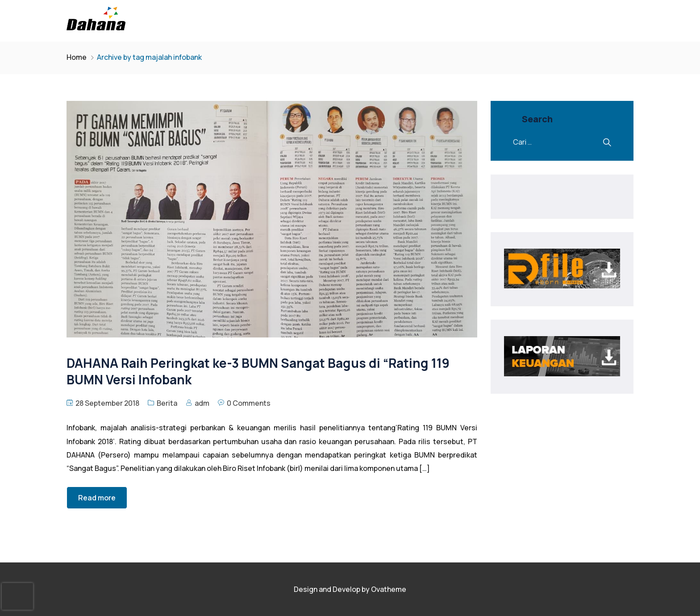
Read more (97, 498)
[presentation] (17, 596)
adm (202, 403)
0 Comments (249, 403)
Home (77, 57)
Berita (167, 403)
